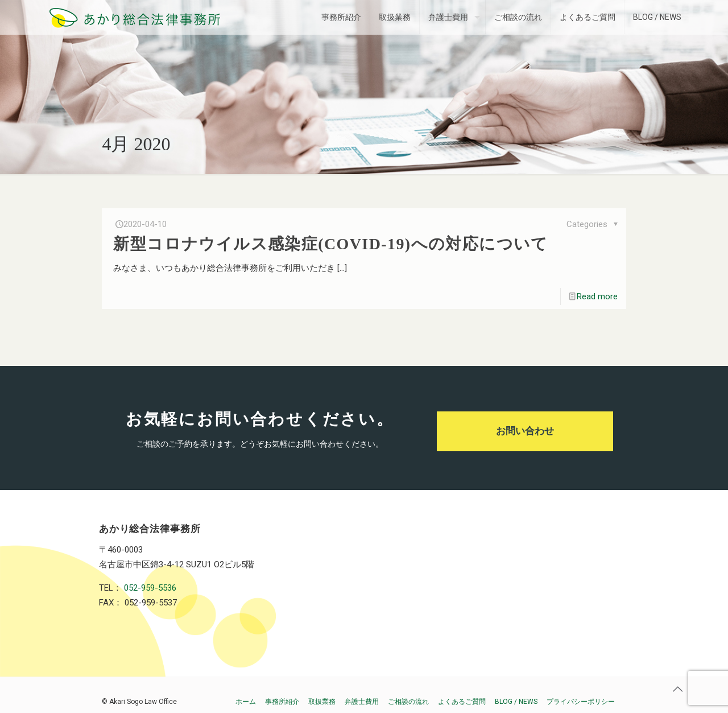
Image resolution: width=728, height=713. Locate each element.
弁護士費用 (362, 702)
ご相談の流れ (408, 702)
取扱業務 (322, 702)
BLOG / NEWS (516, 702)
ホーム (246, 702)
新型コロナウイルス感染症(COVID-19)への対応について (330, 244)
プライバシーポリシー (581, 702)
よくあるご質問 (462, 702)
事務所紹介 (282, 702)
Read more (597, 296)
